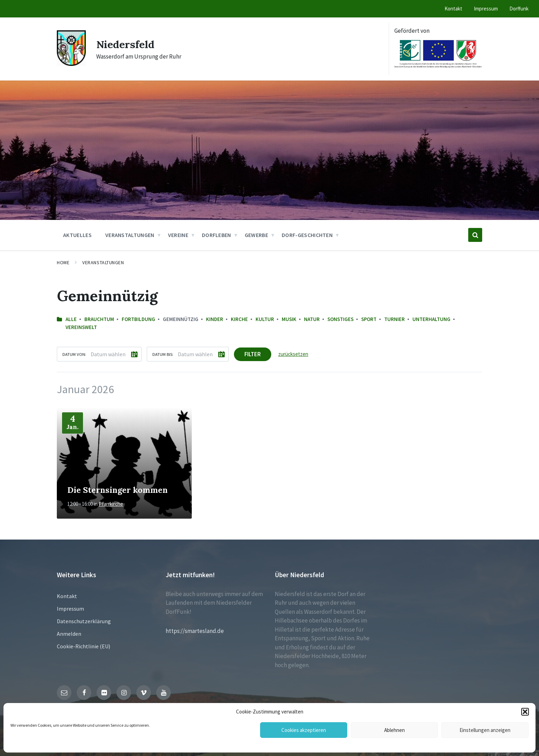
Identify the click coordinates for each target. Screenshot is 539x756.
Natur (312, 319)
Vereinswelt (81, 327)
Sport (369, 319)
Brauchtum (99, 319)
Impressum (70, 609)
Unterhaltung (431, 319)
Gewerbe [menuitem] (256, 235)
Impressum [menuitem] (486, 9)
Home (63, 262)
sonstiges (340, 319)
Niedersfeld (126, 44)
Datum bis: (163, 354)
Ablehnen (394, 730)
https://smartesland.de (195, 631)
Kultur (265, 319)
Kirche (239, 319)
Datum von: (74, 354)
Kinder (215, 319)
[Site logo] (71, 64)
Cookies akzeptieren (304, 730)
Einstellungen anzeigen (485, 730)
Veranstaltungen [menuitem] (130, 235)
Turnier (394, 319)
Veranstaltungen (103, 262)
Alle (71, 319)
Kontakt (67, 596)
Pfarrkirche (111, 504)
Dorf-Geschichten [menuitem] (307, 235)
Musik (289, 319)
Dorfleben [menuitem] (217, 235)
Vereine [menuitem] (178, 235)
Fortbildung (138, 319)
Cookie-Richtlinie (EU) (83, 646)
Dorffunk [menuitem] (519, 9)
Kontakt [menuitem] (453, 9)
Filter (253, 354)
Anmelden (69, 634)
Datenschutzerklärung (84, 621)
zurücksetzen (293, 354)
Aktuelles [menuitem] (77, 235)
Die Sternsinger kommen (117, 490)
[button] (525, 712)
